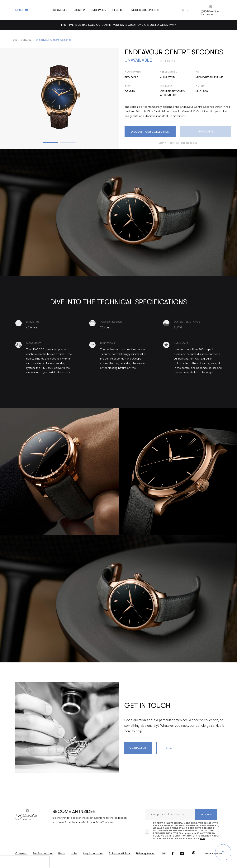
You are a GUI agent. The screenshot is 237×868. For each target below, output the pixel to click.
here (202, 839)
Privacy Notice (146, 853)
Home (15, 40)
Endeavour (28, 40)
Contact (21, 853)
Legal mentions (93, 853)
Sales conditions (120, 853)
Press (62, 853)
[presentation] (25, 862)
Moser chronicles (145, 10)
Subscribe (206, 814)
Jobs (74, 853)
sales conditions (188, 143)
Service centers (43, 853)
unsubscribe (190, 833)
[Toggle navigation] (22, 10)
